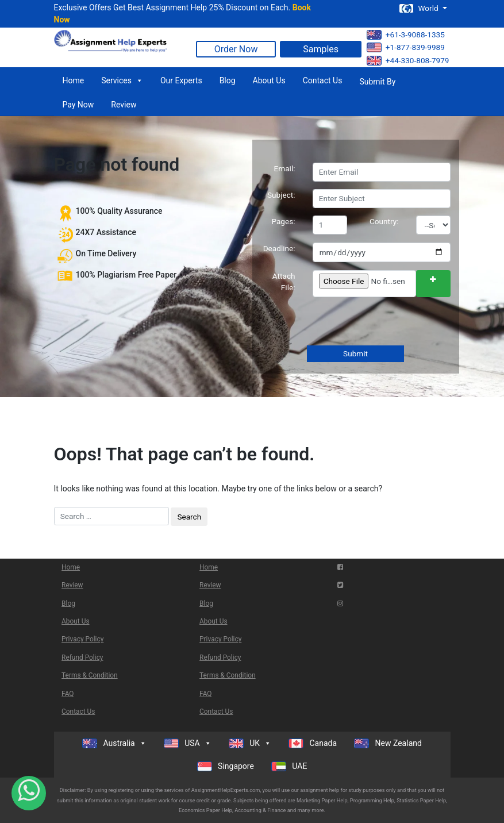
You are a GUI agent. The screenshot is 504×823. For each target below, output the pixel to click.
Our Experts (181, 80)
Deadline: (279, 248)
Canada (313, 743)
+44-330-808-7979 (408, 61)
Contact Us (323, 80)
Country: (384, 221)
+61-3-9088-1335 (406, 35)
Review (124, 105)
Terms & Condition (90, 675)
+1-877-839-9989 (406, 47)
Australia (114, 743)
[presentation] (399, 322)
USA (188, 743)
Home (74, 80)
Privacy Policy (82, 639)
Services (122, 80)
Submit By (377, 82)
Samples (321, 49)
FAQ (68, 694)
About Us (269, 80)
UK (250, 743)
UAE (289, 766)
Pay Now (78, 105)
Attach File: (284, 282)
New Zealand (388, 743)
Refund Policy (82, 657)
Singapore (226, 766)
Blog (228, 80)
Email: (285, 168)
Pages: (283, 221)
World (420, 8)
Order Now (236, 49)
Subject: (281, 195)
